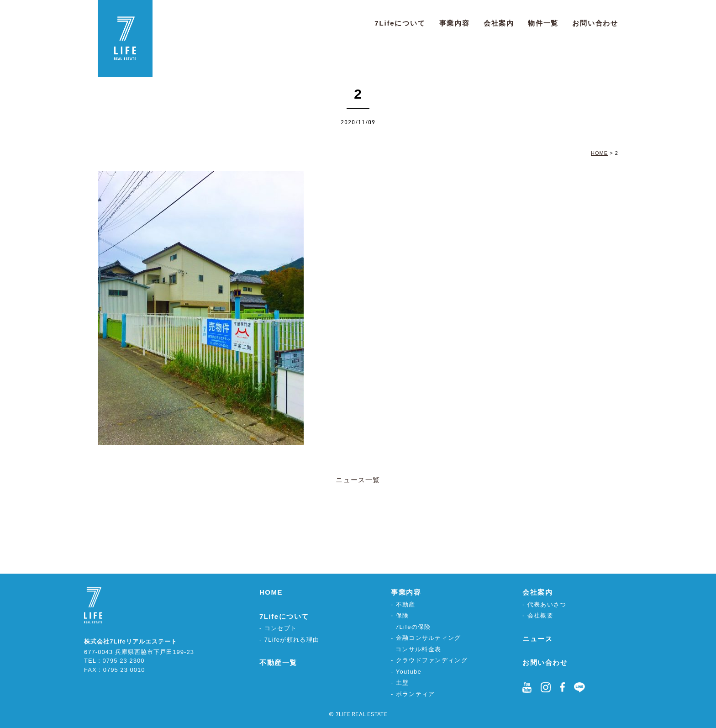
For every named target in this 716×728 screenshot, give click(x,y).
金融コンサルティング (429, 638)
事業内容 (455, 23)
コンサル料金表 (418, 649)
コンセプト (281, 628)
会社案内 (499, 23)
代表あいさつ (547, 604)
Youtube (409, 672)
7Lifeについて (400, 23)
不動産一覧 (278, 662)
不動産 (406, 604)
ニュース (537, 639)
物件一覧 (543, 23)
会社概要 (540, 615)
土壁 (403, 683)
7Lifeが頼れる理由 (292, 640)
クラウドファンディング (432, 660)
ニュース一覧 (358, 480)
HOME (271, 592)
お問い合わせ (595, 23)
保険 (403, 615)
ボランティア (416, 694)
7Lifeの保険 (413, 627)
